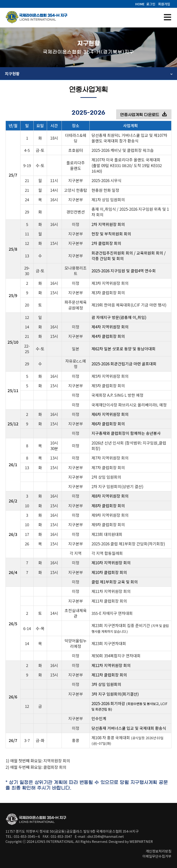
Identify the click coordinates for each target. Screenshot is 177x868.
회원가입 (164, 4)
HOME (140, 4)
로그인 (151, 4)
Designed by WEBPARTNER (131, 841)
